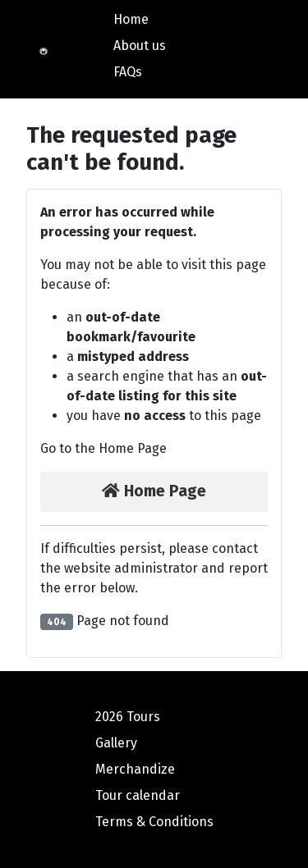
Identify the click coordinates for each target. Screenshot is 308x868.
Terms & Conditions (154, 822)
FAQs (128, 72)
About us (140, 46)
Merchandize (135, 769)
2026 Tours (128, 717)
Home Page (154, 491)
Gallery (116, 743)
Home (131, 19)
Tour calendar (138, 795)
